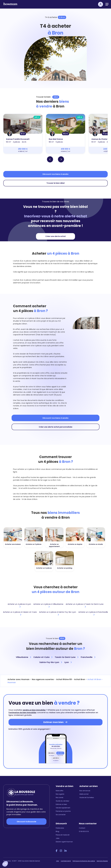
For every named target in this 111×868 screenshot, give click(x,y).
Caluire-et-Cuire (43, 657)
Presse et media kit (63, 835)
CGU (58, 861)
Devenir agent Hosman (64, 842)
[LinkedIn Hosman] (66, 851)
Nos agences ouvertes (43, 679)
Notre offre (59, 791)
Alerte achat (84, 794)
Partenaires (60, 828)
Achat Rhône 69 (64, 679)
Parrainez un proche (63, 811)
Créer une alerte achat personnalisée (56, 427)
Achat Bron (80, 679)
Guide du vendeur (62, 801)
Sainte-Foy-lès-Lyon (51, 662)
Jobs (58, 838)
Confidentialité (66, 861)
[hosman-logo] (10, 5)
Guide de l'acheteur (87, 797)
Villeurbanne (23, 657)
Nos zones (60, 797)
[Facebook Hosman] (57, 851)
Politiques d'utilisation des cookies (84, 861)
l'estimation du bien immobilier (23, 713)
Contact (82, 828)
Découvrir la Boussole (27, 822)
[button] (5, 864)
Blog (57, 831)
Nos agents (60, 794)
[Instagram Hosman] (61, 851)
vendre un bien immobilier (34, 710)
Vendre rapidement (63, 808)
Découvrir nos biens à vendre (55, 174)
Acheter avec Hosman (18, 679)
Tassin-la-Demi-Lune (67, 657)
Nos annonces (85, 791)
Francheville (88, 657)
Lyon (68, 662)
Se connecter (61, 815)
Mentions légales (102, 861)
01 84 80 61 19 (84, 831)
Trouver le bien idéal (55, 183)
